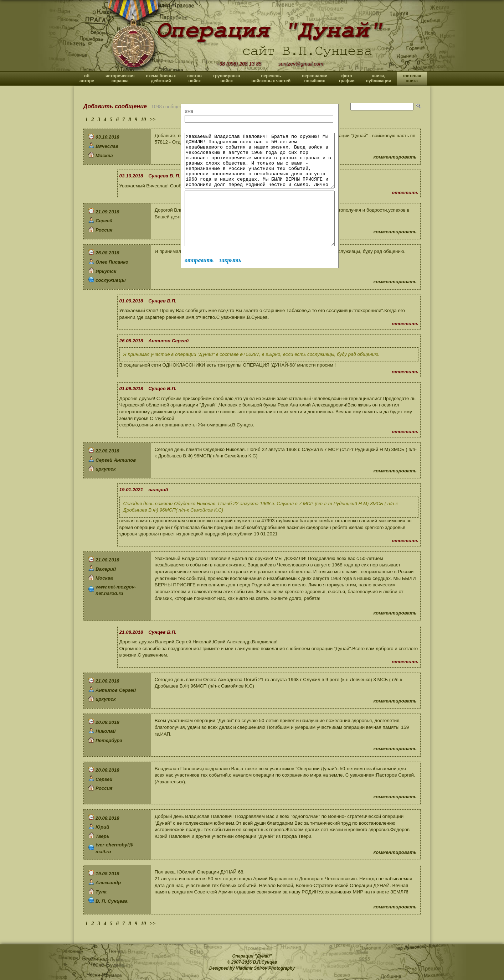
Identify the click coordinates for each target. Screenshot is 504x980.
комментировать (395, 157)
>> (153, 119)
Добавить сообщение (115, 106)
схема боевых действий (161, 78)
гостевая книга (412, 78)
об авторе (87, 78)
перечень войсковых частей (271, 78)
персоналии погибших (315, 78)
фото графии (347, 78)
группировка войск (227, 78)
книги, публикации (379, 78)
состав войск (194, 78)
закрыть (230, 282)
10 (143, 119)
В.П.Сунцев (265, 962)
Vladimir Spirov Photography (265, 968)
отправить (199, 282)
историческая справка (120, 78)
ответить (405, 193)
